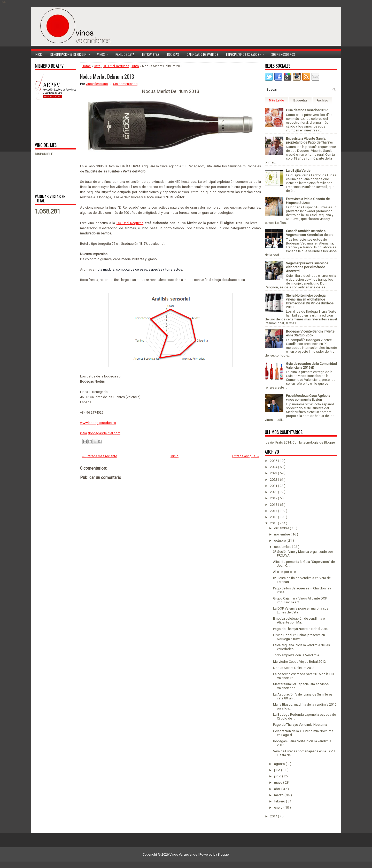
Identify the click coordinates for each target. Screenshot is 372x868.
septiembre (283, 547)
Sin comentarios (125, 84)
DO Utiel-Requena (116, 66)
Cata (97, 66)
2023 (274, 473)
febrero (280, 801)
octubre (280, 540)
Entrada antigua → (246, 456)
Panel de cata (125, 54)
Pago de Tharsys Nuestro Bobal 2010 (301, 629)
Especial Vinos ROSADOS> (247, 54)
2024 (274, 467)
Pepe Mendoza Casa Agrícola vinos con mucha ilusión (308, 398)
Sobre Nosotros (283, 54)
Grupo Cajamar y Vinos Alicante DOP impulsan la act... (300, 600)
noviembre (282, 534)
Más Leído (277, 100)
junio (278, 776)
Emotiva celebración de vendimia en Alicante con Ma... (300, 620)
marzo (279, 795)
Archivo (323, 100)
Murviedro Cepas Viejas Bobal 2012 (299, 662)
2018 (274, 505)
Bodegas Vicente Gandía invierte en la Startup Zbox (310, 333)
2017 (274, 511)
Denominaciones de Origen (72, 54)
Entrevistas (151, 54)
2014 (274, 816)
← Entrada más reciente (99, 456)
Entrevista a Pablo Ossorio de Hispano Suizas (308, 201)
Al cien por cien (285, 572)
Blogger (330, 442)
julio (278, 770)
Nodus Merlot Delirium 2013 (107, 76)
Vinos (104, 54)
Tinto (135, 66)
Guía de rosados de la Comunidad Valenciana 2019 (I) (311, 366)
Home (86, 66)
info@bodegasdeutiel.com (100, 433)
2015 (274, 523)
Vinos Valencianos (183, 854)
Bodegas (173, 54)
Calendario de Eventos (203, 54)
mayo (279, 782)
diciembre (282, 528)
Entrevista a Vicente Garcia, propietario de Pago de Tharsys (309, 140)
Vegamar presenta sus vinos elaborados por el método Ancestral (307, 267)
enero (279, 807)
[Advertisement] (51, 121)
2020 (274, 492)
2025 (274, 461)
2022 (274, 480)
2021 (274, 486)
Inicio (39, 54)
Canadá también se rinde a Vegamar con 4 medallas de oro (310, 233)
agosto (280, 764)
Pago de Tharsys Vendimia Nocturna (300, 725)
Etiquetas (300, 100)
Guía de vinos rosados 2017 (307, 110)
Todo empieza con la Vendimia (296, 655)
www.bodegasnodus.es (98, 423)
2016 (274, 517)
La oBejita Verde (298, 171)
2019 (274, 498)
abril (278, 789)
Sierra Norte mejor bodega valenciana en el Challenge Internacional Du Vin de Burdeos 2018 (310, 301)
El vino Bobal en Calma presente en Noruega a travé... (299, 637)
